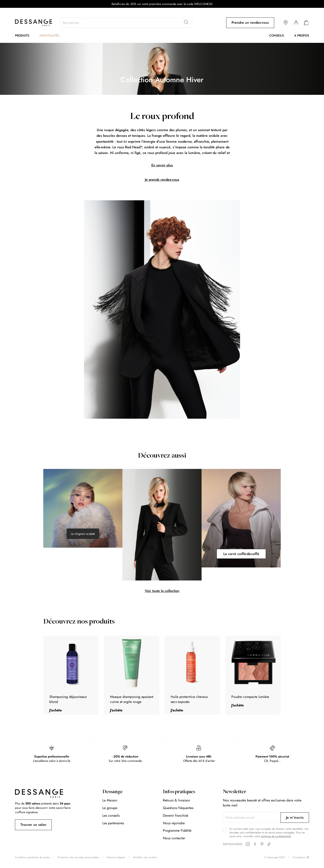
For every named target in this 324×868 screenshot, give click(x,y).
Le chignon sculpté (83, 534)
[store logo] (33, 23)
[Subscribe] (295, 818)
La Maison (110, 800)
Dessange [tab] (113, 792)
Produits (22, 35)
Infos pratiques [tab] (179, 792)
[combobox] (126, 23)
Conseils (276, 35)
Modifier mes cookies (145, 857)
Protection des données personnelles (78, 857)
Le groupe (110, 808)
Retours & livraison (176, 800)
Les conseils (111, 815)
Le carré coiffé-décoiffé (241, 554)
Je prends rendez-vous (162, 180)
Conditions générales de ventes (32, 857)
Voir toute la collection (162, 591)
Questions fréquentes (178, 808)
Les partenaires (113, 823)
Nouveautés (49, 35)
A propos (302, 35)
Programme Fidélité (177, 830)
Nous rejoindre (174, 823)
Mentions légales (116, 857)
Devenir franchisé (175, 815)
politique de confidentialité (276, 836)
